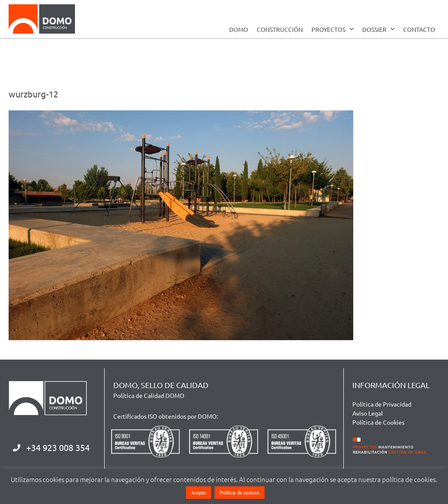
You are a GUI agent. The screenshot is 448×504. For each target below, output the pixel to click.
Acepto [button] (199, 492)
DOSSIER (378, 29)
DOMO (239, 29)
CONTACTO (419, 29)
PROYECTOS (333, 29)
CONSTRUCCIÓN (280, 29)
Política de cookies (240, 492)
